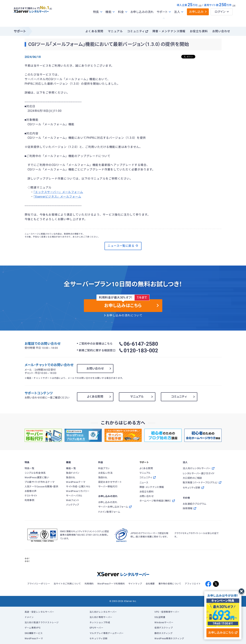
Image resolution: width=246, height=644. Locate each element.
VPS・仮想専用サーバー (167, 612)
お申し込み (196, 20)
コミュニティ (136, 31)
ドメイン (29, 617)
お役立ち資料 (199, 31)
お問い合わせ (221, 31)
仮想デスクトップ (164, 628)
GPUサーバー (96, 628)
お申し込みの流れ (142, 20)
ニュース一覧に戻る (123, 246)
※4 (234, 13)
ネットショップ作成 (100, 623)
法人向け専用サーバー (101, 617)
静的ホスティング (163, 633)
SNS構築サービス (34, 633)
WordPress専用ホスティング (169, 639)
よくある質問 (94, 31)
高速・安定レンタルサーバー (39, 612)
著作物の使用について (170, 584)
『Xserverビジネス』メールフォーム (57, 197)
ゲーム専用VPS (33, 628)
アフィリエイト (193, 584)
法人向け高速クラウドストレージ (42, 623)
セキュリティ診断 (99, 639)
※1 (55, 15)
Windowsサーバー (164, 623)
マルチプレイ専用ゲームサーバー (107, 633)
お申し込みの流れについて (125, 315)
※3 (200, 13)
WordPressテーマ (34, 639)
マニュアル (115, 31)
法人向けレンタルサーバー (103, 612)
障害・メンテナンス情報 (169, 31)
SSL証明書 (160, 617)
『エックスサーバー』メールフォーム (58, 192)
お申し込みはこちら (223, 633)
